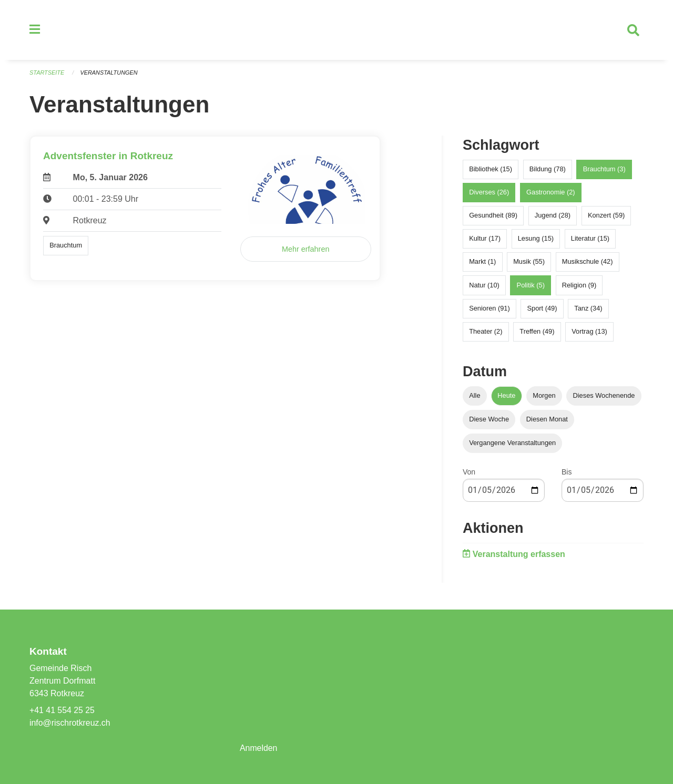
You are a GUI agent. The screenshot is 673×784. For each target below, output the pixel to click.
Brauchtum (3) (604, 170)
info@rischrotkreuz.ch (70, 723)
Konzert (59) (606, 216)
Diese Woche (489, 420)
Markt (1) (482, 263)
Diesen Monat (547, 420)
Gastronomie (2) (550, 193)
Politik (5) (531, 286)
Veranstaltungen (109, 74)
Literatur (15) (590, 239)
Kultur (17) (485, 239)
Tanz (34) (588, 309)
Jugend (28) (553, 216)
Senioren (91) (490, 309)
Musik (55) (529, 263)
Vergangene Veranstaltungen (512, 444)
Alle (475, 396)
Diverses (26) (489, 193)
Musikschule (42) (588, 263)
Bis (567, 473)
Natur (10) (484, 286)
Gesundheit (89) (493, 216)
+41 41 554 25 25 (62, 710)
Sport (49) (542, 309)
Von (469, 473)
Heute (506, 396)
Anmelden (259, 748)
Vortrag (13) (589, 332)
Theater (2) (486, 332)
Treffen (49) (537, 332)
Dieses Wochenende (604, 396)
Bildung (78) (548, 170)
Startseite (47, 74)
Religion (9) (579, 286)
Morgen (544, 396)
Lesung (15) (536, 239)
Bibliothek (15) (491, 170)
